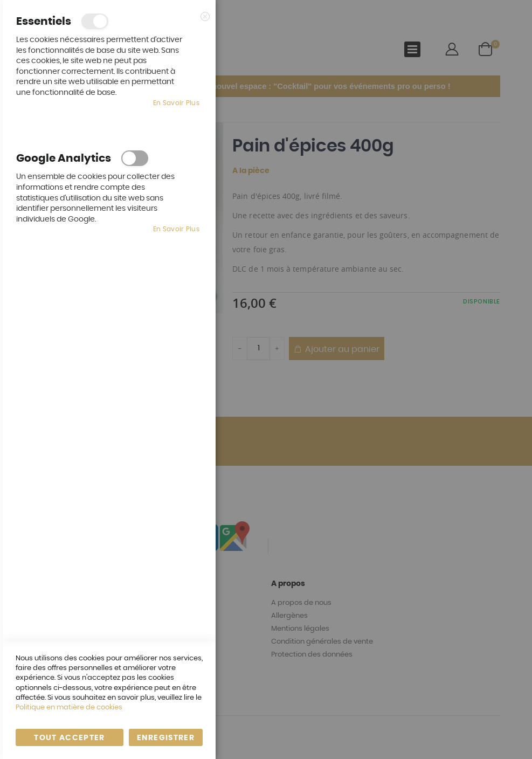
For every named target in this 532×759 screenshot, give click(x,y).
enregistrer (166, 738)
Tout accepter (70, 738)
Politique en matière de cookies (69, 708)
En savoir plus (176, 103)
